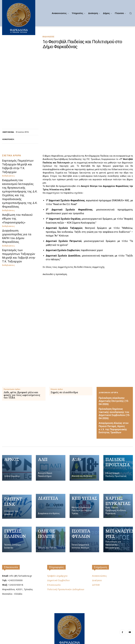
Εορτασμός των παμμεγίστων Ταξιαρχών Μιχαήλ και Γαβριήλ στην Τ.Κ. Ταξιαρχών (19, 264)
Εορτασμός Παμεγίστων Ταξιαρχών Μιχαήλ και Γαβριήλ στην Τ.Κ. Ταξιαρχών (19, 204)
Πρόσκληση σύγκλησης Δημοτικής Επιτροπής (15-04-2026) (112, 401)
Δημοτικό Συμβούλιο (58, 573)
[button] (130, 13)
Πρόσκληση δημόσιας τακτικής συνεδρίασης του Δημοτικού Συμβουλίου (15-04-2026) (114, 411)
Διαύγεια (97, 573)
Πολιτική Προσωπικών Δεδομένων (66, 582)
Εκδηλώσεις (48, 37)
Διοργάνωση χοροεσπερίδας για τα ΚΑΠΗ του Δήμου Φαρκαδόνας (19, 251)
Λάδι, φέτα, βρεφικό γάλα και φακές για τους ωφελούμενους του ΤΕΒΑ (22, 396)
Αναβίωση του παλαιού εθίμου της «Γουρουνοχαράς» (18, 239)
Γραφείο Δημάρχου (57, 569)
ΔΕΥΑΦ (96, 578)
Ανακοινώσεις (99, 569)
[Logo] (69, 623)
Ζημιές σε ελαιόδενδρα (64, 393)
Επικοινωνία (11, 560)
